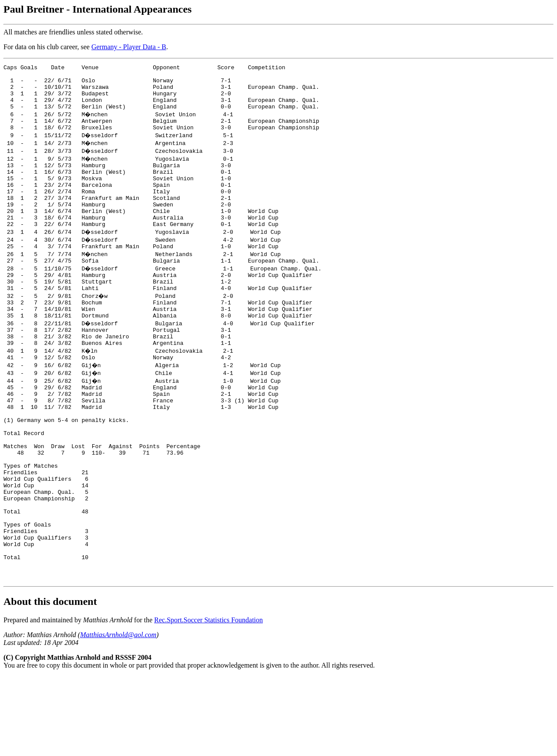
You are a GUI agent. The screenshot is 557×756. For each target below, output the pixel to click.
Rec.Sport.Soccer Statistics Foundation (208, 700)
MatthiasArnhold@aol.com (118, 714)
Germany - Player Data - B (129, 47)
